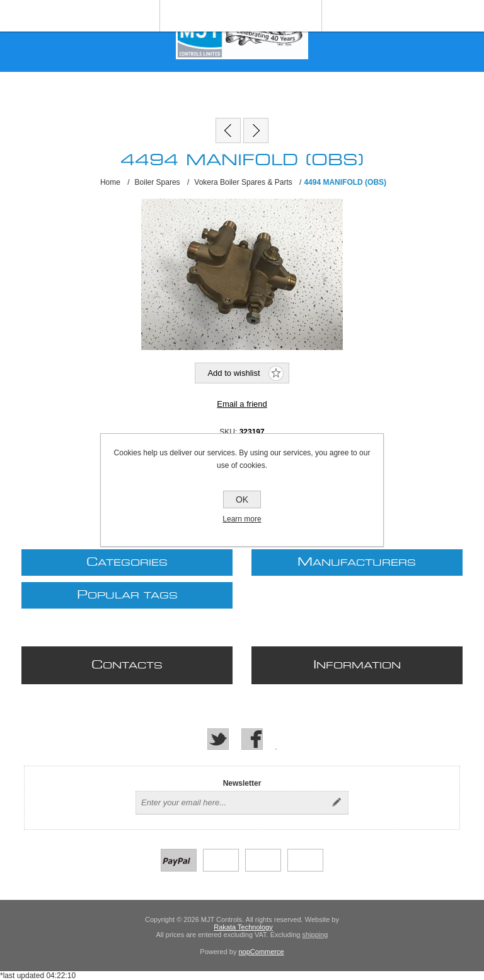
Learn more (242, 519)
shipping (315, 935)
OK (242, 499)
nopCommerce (262, 952)
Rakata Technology (243, 927)
